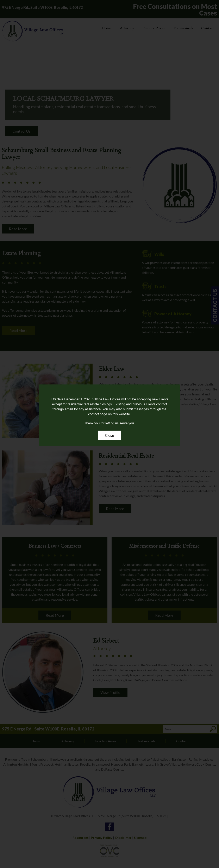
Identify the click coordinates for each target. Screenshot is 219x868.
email (69, 409)
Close (109, 435)
